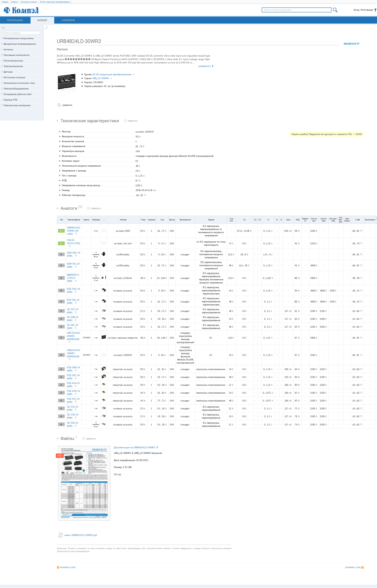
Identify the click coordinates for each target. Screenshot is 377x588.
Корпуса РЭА (11, 100)
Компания (68, 20)
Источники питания (14, 77)
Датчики (8, 72)
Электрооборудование (16, 89)
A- (61, 254)
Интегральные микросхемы (19, 38)
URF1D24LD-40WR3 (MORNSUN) (74, 336)
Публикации (15, 20)
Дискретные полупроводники (20, 44)
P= (61, 231)
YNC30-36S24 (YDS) (73, 242)
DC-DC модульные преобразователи (114, 74)
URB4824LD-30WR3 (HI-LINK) (74, 231)
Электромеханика (13, 66)
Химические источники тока (19, 83)
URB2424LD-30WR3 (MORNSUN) (74, 353)
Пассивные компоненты (17, 55)
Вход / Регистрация (363, 10)
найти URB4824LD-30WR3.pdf (81, 535)
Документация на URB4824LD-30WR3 (136, 447)
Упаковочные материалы (17, 105)
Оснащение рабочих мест (18, 94)
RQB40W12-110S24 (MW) (73, 278)
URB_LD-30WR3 (102, 78)
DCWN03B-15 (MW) (68, 567)
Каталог (42, 20)
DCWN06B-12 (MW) (353, 567)
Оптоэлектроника (13, 61)
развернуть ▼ (206, 66)
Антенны (8, 49)
